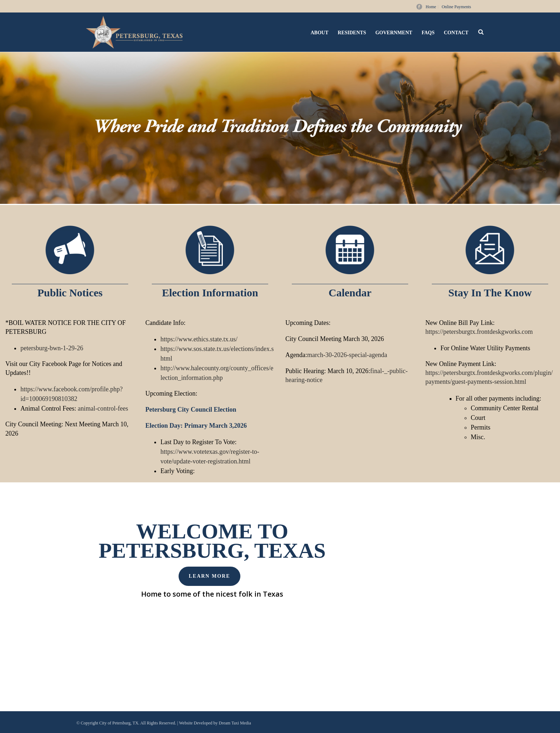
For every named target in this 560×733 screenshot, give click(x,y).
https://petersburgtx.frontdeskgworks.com (479, 332)
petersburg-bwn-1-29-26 (52, 348)
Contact (456, 33)
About (320, 33)
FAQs (428, 33)
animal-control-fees (103, 408)
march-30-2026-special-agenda (347, 355)
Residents (352, 33)
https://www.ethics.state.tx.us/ (199, 339)
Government (394, 33)
